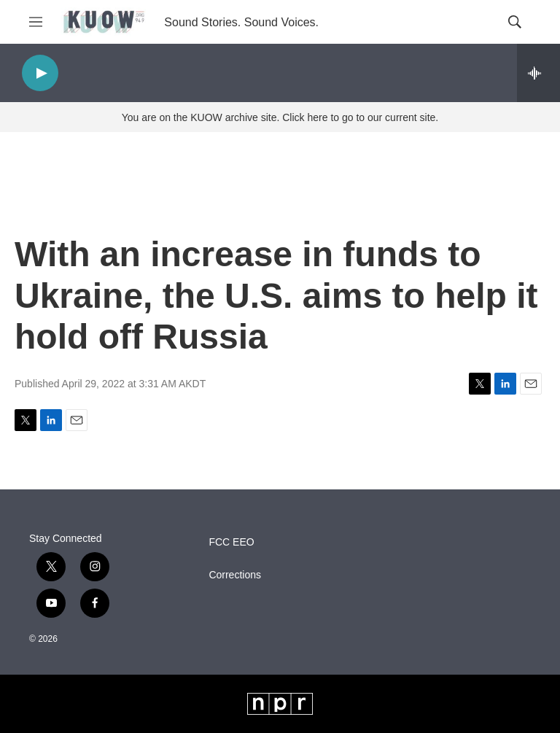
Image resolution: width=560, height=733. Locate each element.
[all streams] (538, 73)
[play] (40, 73)
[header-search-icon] (515, 22)
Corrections (235, 575)
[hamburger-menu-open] (36, 22)
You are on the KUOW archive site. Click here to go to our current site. (280, 117)
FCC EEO (231, 542)
